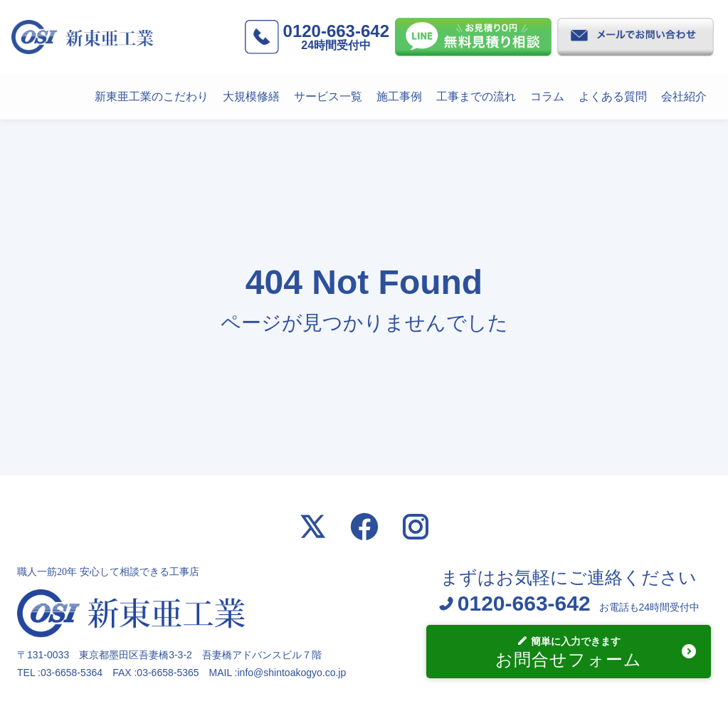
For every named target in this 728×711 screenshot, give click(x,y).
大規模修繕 (251, 96)
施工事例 (399, 96)
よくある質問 (613, 96)
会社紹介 (684, 96)
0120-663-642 (336, 36)
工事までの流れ (476, 96)
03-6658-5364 (72, 673)
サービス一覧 (328, 96)
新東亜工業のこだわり (152, 96)
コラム (547, 96)
